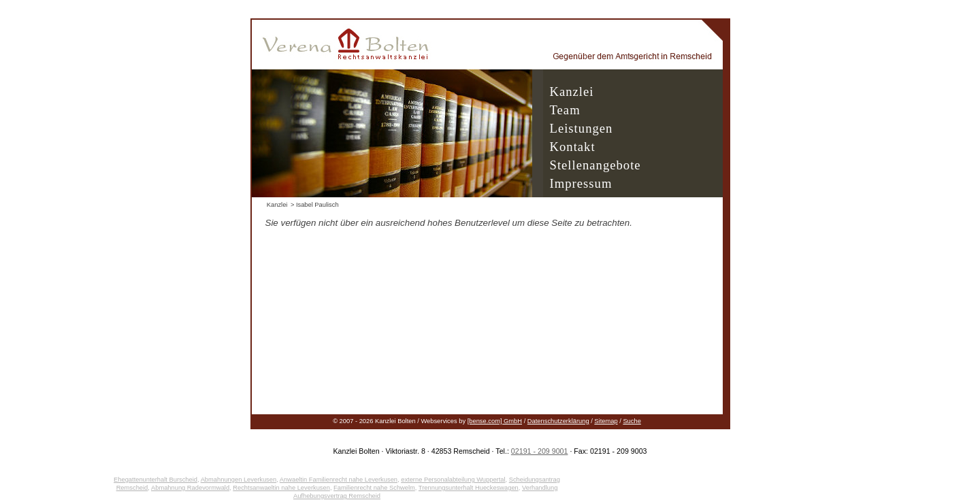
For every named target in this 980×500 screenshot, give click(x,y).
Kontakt (573, 147)
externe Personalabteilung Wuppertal (453, 480)
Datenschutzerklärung (558, 421)
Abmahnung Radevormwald (190, 488)
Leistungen (582, 128)
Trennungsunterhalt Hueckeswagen (469, 488)
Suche (632, 421)
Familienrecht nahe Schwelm (374, 488)
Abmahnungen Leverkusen (239, 480)
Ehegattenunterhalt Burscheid (156, 480)
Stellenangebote (595, 165)
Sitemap (606, 421)
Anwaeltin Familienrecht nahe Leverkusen (339, 480)
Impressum (581, 183)
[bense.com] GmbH (495, 421)
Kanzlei (572, 91)
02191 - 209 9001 (540, 451)
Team (565, 110)
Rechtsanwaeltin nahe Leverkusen (281, 488)
